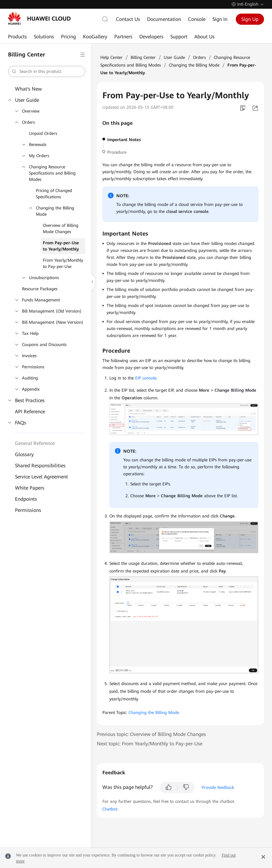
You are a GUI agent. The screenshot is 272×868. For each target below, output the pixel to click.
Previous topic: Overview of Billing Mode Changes (151, 734)
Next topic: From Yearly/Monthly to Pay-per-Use (150, 744)
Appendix (31, 389)
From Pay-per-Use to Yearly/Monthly (61, 246)
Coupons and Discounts (44, 345)
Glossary (24, 454)
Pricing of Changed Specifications (54, 194)
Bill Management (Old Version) (52, 311)
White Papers (30, 488)
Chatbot (110, 809)
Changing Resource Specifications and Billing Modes (52, 173)
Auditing (30, 378)
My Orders (39, 156)
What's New (28, 89)
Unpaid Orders (43, 133)
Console (197, 19)
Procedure (117, 152)
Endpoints (26, 499)
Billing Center (143, 57)
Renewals (38, 145)
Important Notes (124, 140)
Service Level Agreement (41, 477)
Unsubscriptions (44, 278)
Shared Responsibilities (40, 466)
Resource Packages (40, 289)
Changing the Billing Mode (55, 211)
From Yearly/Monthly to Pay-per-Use (63, 263)
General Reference (35, 443)
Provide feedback (218, 788)
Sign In (220, 19)
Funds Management (41, 300)
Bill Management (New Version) (53, 322)
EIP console (146, 378)
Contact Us (128, 19)
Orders (28, 122)
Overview (31, 111)
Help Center (111, 57)
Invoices (29, 356)
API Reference (30, 412)
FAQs (21, 423)
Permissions (33, 367)
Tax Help (30, 333)
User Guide (27, 100)
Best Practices (30, 400)
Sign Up (250, 19)
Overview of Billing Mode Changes (61, 229)
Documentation (164, 19)
